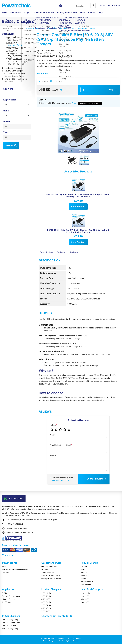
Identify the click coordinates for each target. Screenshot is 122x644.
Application (10, 100)
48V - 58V (85, 602)
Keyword (8, 89)
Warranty (45, 569)
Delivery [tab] (61, 252)
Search (11, 145)
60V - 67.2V (46, 608)
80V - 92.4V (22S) (15, 61)
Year (6, 132)
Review (53, 455)
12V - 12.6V (46, 593)
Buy (114, 90)
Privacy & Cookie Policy (51, 575)
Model (7, 122)
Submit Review (97, 479)
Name (53, 435)
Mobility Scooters (9, 599)
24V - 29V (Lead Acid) (11, 623)
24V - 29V (85, 596)
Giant (83, 569)
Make (6, 111)
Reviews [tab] (74, 252)
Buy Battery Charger (20, 13)
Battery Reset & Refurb (15, 76)
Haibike (84, 575)
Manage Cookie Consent (51, 578)
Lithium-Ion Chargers (14, 37)
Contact (92, 13)
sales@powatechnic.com (17, 528)
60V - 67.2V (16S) (15, 53)
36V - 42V (46, 599)
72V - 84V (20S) (15, 56)
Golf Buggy (7, 602)
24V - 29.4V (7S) (15, 42)
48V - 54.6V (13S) (15, 48)
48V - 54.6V (46, 602)
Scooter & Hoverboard (11, 596)
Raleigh (84, 572)
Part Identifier (13, 498)
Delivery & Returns (49, 566)
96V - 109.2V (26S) (16, 64)
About (83, 13)
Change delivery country (90, 103)
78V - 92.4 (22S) (15, 59)
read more (45, 74)
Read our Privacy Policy (61, 480)
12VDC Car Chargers (14, 71)
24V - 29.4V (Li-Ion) (10, 620)
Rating (53, 425)
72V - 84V (46, 611)
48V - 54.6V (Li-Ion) (10, 629)
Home (5, 13)
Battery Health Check (67, 13)
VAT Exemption (48, 572)
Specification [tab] (46, 252)
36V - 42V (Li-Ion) (9, 626)
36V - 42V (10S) (15, 45)
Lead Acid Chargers (13, 68)
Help (101, 13)
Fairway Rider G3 (87, 584)
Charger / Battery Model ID (57, 616)
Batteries (9, 81)
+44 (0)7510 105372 (15, 524)
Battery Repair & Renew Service (15, 569)
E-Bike (5, 593)
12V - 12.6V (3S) (15, 40)
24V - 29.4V (46, 596)
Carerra (84, 566)
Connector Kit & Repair (43, 13)
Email (60, 445)
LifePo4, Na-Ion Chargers (16, 79)
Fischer (84, 578)
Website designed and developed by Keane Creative (61, 641)
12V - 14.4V (85, 593)
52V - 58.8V (46, 605)
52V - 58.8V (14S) (15, 50)
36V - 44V (85, 599)
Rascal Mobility (87, 581)
